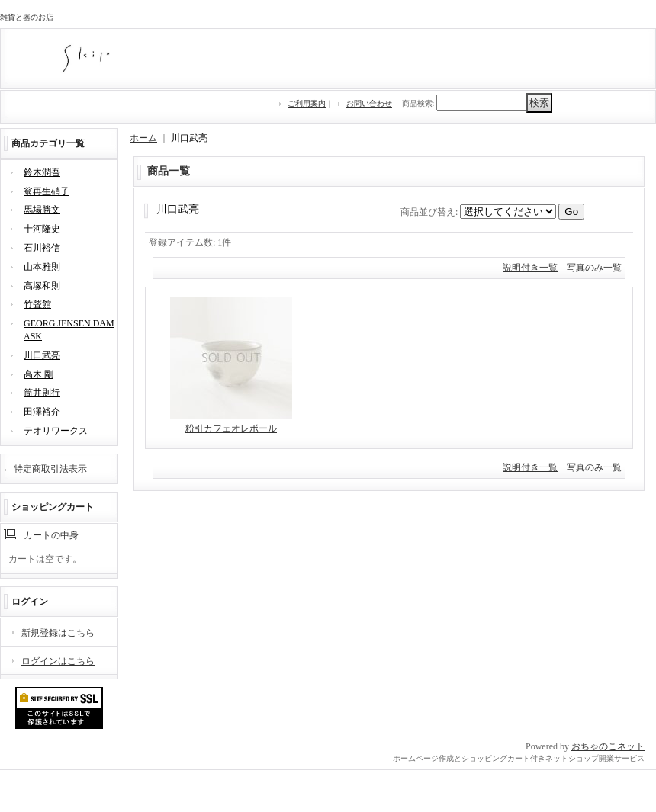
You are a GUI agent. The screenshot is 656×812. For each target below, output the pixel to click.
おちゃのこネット (608, 746)
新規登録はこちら (58, 633)
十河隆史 (42, 229)
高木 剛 (39, 374)
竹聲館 (37, 304)
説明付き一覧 (530, 268)
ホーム (143, 138)
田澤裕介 (42, 412)
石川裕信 (42, 248)
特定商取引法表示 (50, 469)
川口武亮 (42, 355)
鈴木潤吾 (42, 172)
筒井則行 (42, 393)
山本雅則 (42, 267)
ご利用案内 (307, 103)
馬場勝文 (42, 210)
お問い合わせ (369, 103)
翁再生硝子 (47, 191)
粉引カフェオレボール (231, 428)
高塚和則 (42, 286)
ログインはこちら (58, 661)
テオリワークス (56, 431)
